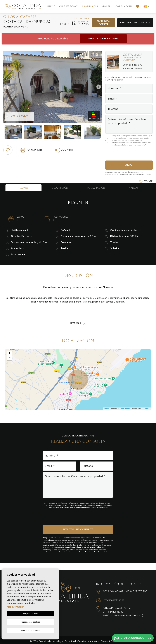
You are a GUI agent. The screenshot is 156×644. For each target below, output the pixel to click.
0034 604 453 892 (132, 65)
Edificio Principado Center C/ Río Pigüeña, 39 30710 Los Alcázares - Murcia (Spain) (121, 611)
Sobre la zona (123, 6)
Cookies (82, 639)
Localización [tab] (96, 188)
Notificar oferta (104, 23)
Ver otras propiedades (103, 38)
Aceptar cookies (30, 614)
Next (99, 87)
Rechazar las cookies (30, 630)
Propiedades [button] (90, 6)
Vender (106, 6)
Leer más (78, 323)
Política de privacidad (120, 140)
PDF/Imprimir (31, 150)
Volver (146, 181)
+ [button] (10, 353)
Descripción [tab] (60, 188)
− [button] (10, 358)
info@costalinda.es (132, 69)
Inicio (51, 6)
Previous (6, 87)
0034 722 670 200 (132, 591)
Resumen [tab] (23, 188)
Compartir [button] (65, 150)
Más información (16, 607)
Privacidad (70, 639)
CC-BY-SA (146, 409)
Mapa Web (93, 639)
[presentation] (122, 153)
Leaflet (107, 409)
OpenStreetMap (126, 409)
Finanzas (133, 188)
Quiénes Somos (69, 6)
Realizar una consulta (135, 23)
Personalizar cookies (30, 622)
